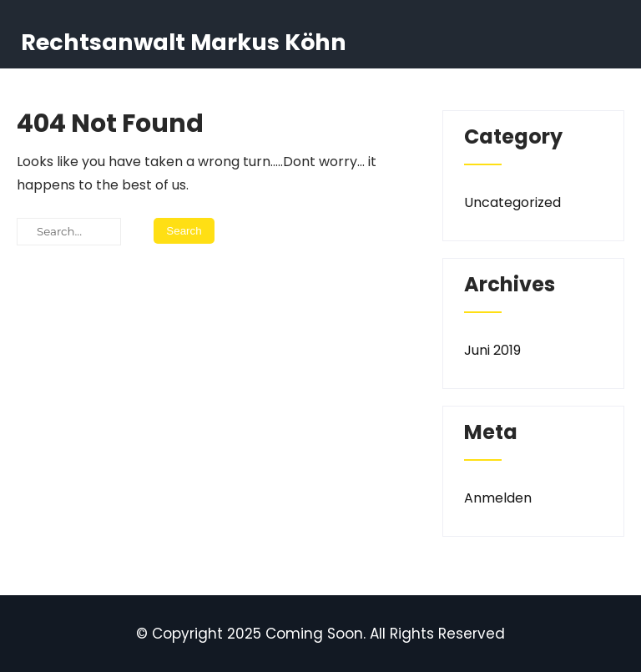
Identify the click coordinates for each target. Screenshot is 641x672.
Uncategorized (512, 202)
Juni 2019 (492, 350)
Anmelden (498, 498)
